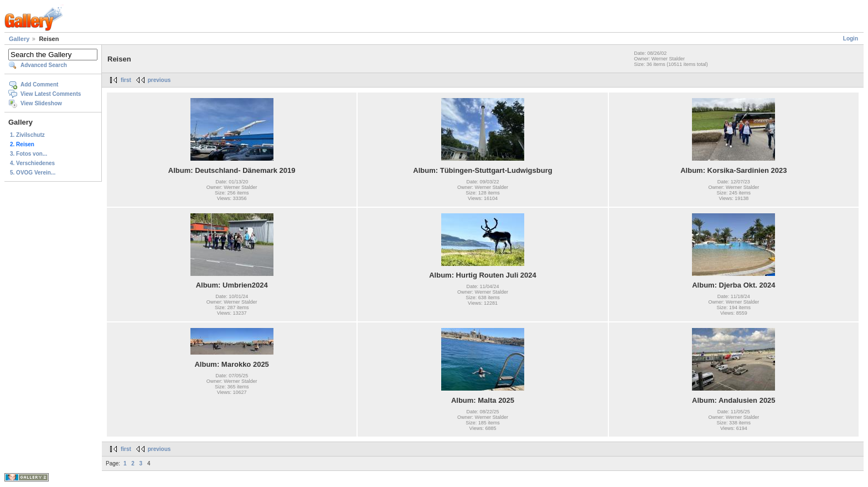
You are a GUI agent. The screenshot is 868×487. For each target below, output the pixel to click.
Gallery (19, 39)
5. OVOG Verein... (33, 173)
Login (851, 39)
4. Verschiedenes (32, 163)
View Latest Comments (51, 94)
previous (159, 80)
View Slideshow (41, 103)
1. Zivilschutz (27, 135)
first (126, 80)
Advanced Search (44, 65)
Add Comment (39, 84)
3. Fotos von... (29, 154)
